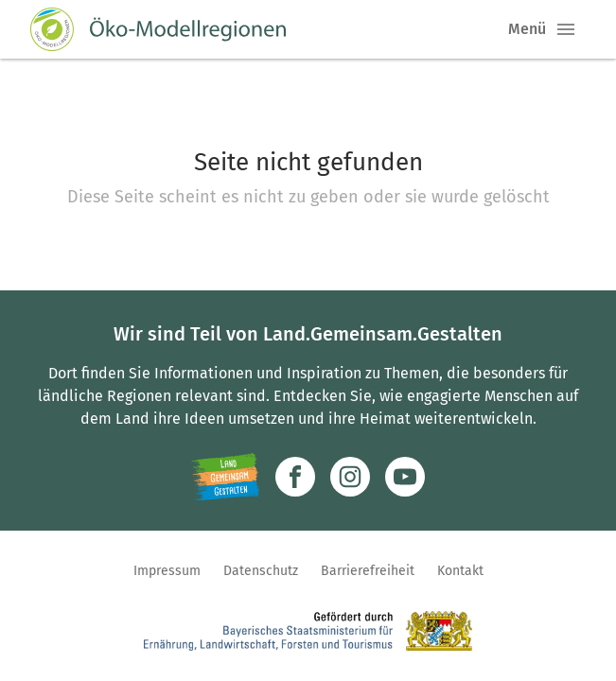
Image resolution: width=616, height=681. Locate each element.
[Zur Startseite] (158, 29)
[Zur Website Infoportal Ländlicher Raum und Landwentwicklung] (226, 477)
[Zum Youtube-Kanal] (405, 477)
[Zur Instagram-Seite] (350, 477)
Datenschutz (261, 571)
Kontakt (460, 571)
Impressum (167, 571)
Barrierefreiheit (368, 571)
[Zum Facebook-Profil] (295, 477)
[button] (566, 29)
